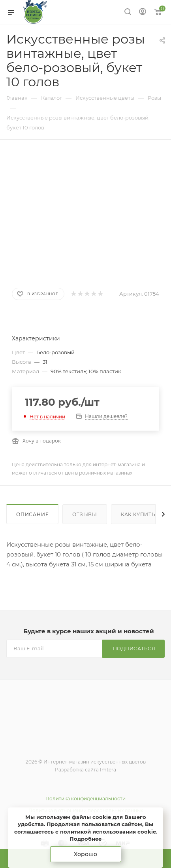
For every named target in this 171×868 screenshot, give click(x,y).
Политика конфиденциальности (85, 799)
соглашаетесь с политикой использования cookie (85, 832)
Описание (32, 514)
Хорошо (85, 854)
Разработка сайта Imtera (85, 770)
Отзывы (85, 514)
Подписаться (134, 649)
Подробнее (85, 839)
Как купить (138, 514)
